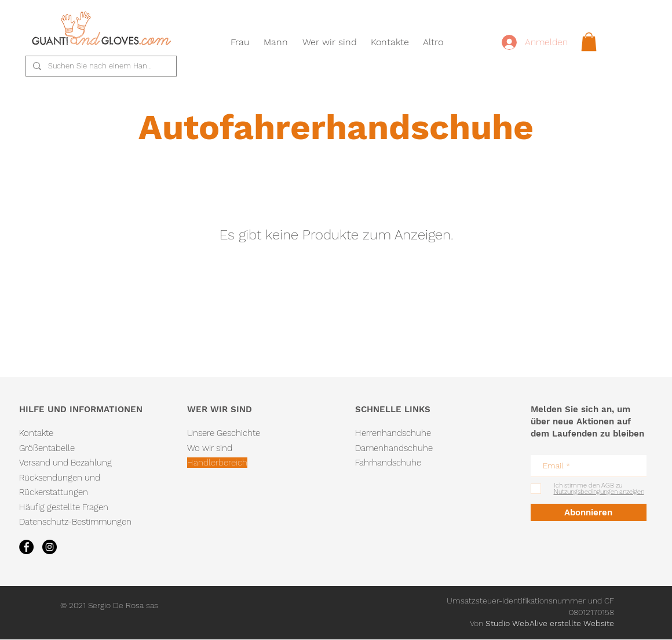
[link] (589, 42)
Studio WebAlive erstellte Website (550, 623)
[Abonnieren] (589, 512)
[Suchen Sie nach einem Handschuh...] (100, 66)
